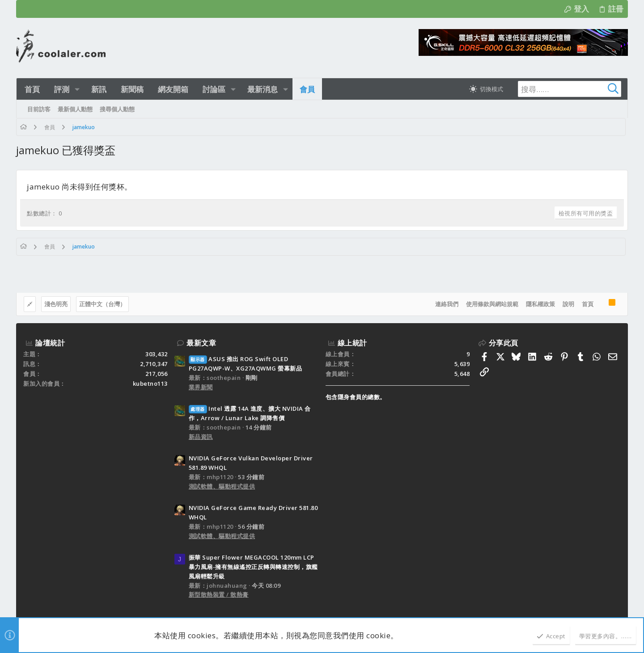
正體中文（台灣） (102, 304)
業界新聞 (201, 387)
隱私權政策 (540, 304)
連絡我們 (447, 304)
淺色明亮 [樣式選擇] (56, 304)
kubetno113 (150, 383)
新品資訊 (201, 437)
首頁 (588, 304)
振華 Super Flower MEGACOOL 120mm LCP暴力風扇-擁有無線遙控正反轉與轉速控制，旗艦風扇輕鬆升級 (253, 567)
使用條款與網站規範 (492, 304)
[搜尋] (564, 89)
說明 (568, 304)
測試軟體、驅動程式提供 (222, 486)
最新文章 (201, 343)
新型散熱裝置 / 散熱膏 (219, 594)
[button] (76, 89)
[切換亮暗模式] (485, 89)
